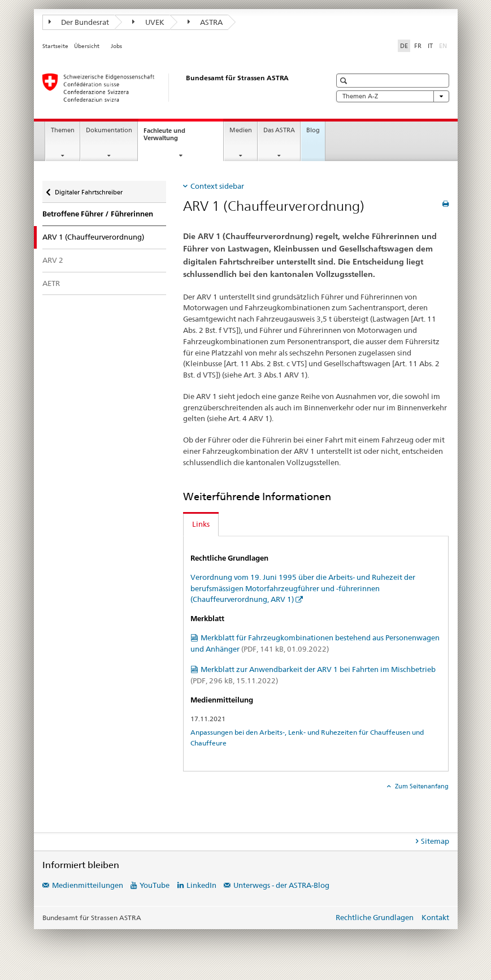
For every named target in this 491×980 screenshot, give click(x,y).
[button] (345, 81)
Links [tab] (201, 524)
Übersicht (87, 46)
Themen (63, 130)
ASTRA (205, 22)
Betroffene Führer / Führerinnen (98, 214)
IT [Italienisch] (430, 46)
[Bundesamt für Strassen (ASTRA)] (175, 88)
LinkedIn (201, 885)
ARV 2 (53, 260)
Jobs (116, 46)
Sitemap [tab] (435, 841)
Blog (313, 130)
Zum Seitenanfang (421, 786)
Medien (241, 130)
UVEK (148, 22)
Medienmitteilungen (88, 885)
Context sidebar (217, 186)
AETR (51, 283)
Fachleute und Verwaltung (171, 137)
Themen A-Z (393, 96)
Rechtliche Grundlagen (375, 917)
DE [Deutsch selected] (404, 46)
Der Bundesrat (79, 22)
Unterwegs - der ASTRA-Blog (281, 885)
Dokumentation (109, 130)
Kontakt (435, 917)
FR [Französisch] (418, 46)
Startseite (55, 46)
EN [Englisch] (444, 45)
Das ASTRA (279, 130)
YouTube (155, 885)
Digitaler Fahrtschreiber (88, 190)
